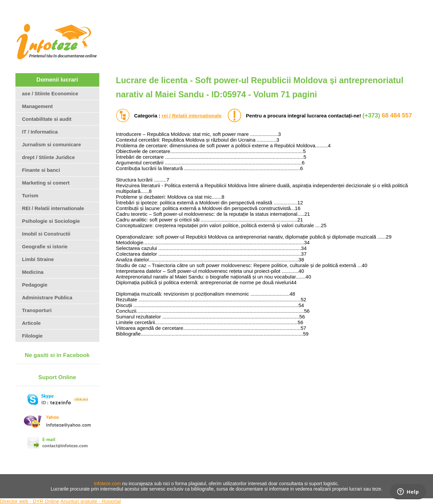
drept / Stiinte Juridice (49, 157)
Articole (32, 323)
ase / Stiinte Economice (50, 93)
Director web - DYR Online (30, 501)
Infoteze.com (107, 484)
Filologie (33, 336)
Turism (30, 195)
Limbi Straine (38, 259)
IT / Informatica (40, 132)
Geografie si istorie (45, 246)
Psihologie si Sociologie (51, 221)
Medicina (33, 272)
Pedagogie (35, 285)
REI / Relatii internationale (53, 208)
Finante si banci (41, 170)
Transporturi (37, 310)
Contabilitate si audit (47, 119)
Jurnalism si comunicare (52, 144)
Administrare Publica (47, 297)
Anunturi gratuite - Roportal (91, 501)
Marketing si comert (46, 183)
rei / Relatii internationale (192, 116)
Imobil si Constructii (46, 234)
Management (38, 106)
